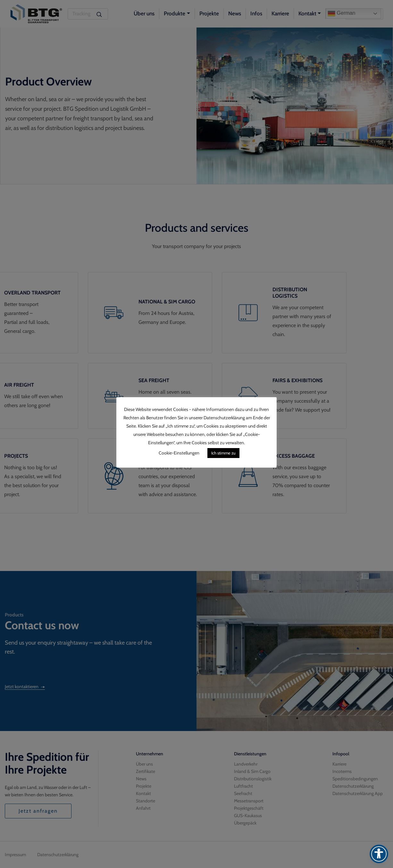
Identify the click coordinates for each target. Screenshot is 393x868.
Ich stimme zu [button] (223, 453)
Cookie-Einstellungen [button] (179, 453)
